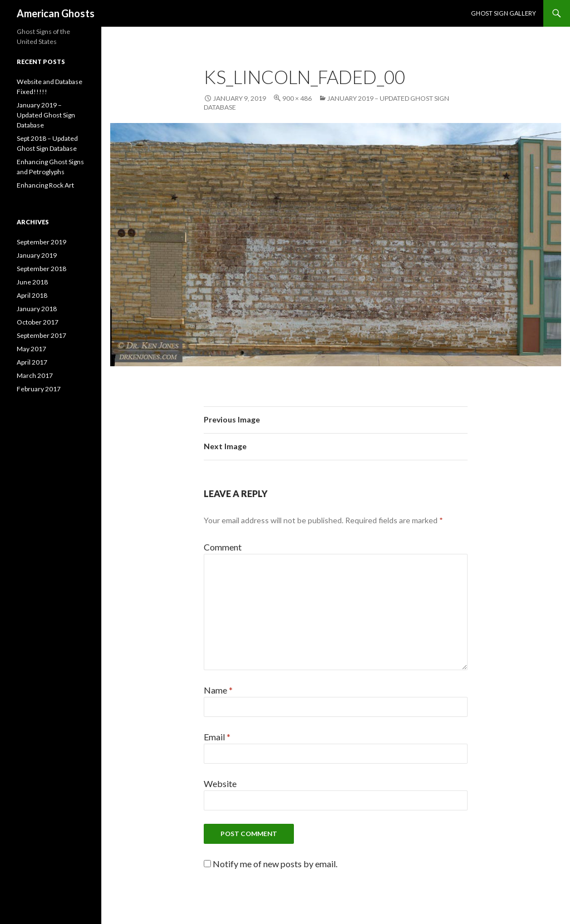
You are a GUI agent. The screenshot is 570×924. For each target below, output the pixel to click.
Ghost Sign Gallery (503, 13)
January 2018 (37, 309)
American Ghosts (56, 13)
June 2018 (32, 282)
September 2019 (41, 242)
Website (220, 783)
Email (217, 737)
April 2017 (32, 362)
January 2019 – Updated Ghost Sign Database (46, 115)
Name (218, 690)
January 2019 (37, 255)
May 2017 (31, 349)
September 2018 (41, 269)
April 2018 (32, 295)
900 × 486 (297, 98)
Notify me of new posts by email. (275, 864)
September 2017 (41, 335)
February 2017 (39, 389)
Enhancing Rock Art (45, 185)
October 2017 (38, 322)
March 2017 (35, 375)
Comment (223, 547)
